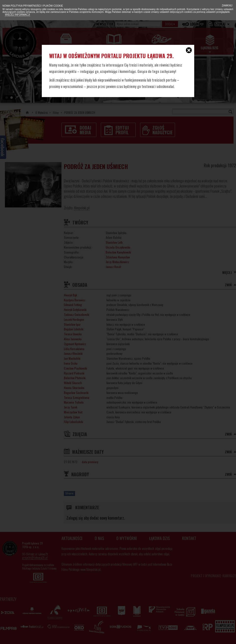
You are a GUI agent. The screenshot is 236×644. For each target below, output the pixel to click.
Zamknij (227, 6)
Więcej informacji (17, 15)
